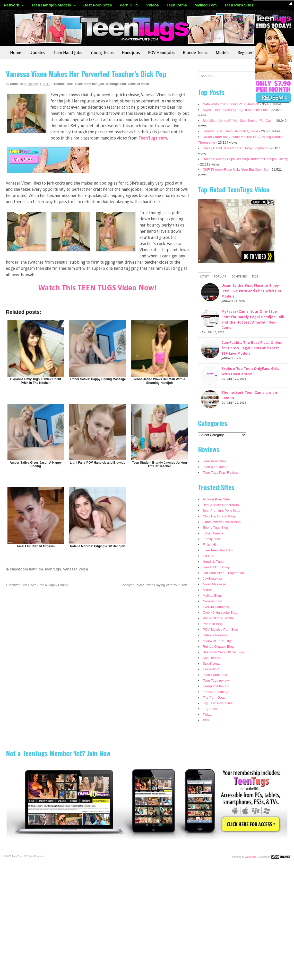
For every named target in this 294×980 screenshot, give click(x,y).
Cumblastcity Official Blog (222, 522)
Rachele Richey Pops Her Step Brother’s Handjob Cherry (245, 159)
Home (16, 53)
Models (223, 53)
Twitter (207, 714)
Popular (220, 277)
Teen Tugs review (216, 680)
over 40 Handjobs (216, 607)
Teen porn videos (215, 467)
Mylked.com (206, 5)
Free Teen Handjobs (218, 550)
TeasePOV (211, 669)
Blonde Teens (195, 53)
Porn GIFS (129, 5)
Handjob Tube (213, 562)
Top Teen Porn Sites (218, 703)
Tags (255, 277)
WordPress (251, 857)
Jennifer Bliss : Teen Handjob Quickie (230, 131)
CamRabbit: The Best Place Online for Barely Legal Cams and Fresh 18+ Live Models (252, 348)
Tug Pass (210, 709)
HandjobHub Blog (216, 567)
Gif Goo (208, 556)
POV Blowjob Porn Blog (220, 630)
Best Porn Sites (98, 5)
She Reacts (211, 658)
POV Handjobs (161, 53)
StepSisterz (211, 664)
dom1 (14, 84)
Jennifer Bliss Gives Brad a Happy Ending (37, 585)
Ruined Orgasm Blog (218, 647)
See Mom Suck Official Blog (223, 652)
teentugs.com (116, 84)
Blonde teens (64, 84)
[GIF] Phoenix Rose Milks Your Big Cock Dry (236, 170)
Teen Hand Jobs (68, 53)
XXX (206, 720)
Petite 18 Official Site (218, 618)
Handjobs (131, 53)
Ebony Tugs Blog (215, 528)
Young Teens (102, 53)
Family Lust (211, 539)
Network (11, 5)
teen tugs (53, 569)
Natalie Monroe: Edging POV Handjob (231, 104)
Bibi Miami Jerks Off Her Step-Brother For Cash (238, 121)
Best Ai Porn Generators (221, 505)
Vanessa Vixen (138, 84)
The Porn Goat (214, 697)
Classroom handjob (90, 84)
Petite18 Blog (213, 624)
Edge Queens (213, 533)
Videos (153, 5)
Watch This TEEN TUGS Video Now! (97, 288)
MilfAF (207, 590)
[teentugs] (48, 171)
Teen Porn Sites (239, 5)
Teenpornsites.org (216, 686)
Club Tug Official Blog (219, 516)
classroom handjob (27, 569)
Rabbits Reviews (215, 635)
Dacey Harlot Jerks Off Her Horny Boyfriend (235, 148)
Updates (37, 53)
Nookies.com (212, 601)
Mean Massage (214, 584)
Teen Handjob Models (51, 5)
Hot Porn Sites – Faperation (223, 573)
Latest (205, 277)
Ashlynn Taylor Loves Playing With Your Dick (156, 585)
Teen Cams (177, 5)
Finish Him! (211, 545)
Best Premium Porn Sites (221, 511)
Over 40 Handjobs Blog (220, 613)
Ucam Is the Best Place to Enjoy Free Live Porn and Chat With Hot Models (252, 291)
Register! (246, 53)
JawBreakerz (212, 579)
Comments (239, 277)
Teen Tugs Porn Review (220, 472)
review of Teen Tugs (217, 641)
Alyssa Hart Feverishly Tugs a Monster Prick (235, 110)
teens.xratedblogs (216, 692)
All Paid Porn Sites (217, 499)
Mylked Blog (212, 596)
